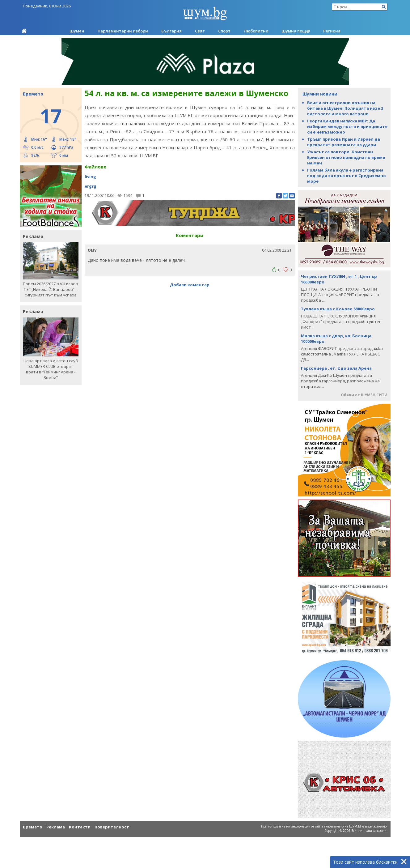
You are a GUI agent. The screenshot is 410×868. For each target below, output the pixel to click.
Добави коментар (190, 285)
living (90, 177)
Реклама (56, 827)
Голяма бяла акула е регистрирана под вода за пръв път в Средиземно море (347, 176)
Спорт (224, 31)
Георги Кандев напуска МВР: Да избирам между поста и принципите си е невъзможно (347, 126)
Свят (200, 31)
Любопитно (256, 31)
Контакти (80, 827)
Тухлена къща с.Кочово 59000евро (338, 309)
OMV (92, 250)
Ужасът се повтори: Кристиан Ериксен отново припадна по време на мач (346, 157)
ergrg (91, 186)
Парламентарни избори (123, 31)
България (171, 31)
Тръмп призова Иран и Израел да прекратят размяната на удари (344, 142)
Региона (332, 31)
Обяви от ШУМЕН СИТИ (364, 395)
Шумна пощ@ (296, 31)
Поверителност (112, 827)
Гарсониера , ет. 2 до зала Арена (336, 368)
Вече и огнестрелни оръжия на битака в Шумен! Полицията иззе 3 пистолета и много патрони (345, 108)
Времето (33, 827)
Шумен (77, 31)
